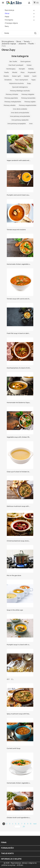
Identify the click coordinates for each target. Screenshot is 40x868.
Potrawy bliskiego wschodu (20, 91)
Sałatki (27, 76)
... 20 (23, 826)
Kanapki (22, 69)
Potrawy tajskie (30, 102)
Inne (31, 124)
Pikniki (15, 72)
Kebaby (31, 69)
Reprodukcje (9, 10)
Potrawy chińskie (12, 94)
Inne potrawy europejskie (17, 124)
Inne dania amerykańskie (20, 113)
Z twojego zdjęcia (11, 23)
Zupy (29, 83)
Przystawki (32, 72)
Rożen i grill (16, 76)
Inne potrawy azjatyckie (20, 120)
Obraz (7, 13)
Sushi (34, 76)
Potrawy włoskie (10, 105)
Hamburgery (11, 69)
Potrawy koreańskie (28, 98)
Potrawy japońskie (11, 98)
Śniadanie (8, 80)
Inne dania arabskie (20, 109)
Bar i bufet (13, 61)
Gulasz (29, 65)
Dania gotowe (25, 61)
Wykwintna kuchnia (16, 83)
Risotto (6, 76)
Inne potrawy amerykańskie (20, 116)
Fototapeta (9, 20)
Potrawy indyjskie (28, 94)
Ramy (7, 26)
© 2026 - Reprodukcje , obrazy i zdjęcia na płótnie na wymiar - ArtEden (19, 864)
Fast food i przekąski (16, 65)
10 (31, 824)
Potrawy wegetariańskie (28, 105)
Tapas (33, 80)
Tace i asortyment (21, 80)
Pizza (23, 72)
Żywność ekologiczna (20, 87)
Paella (7, 72)
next (35, 824)
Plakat (7, 17)
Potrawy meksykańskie (13, 102)
